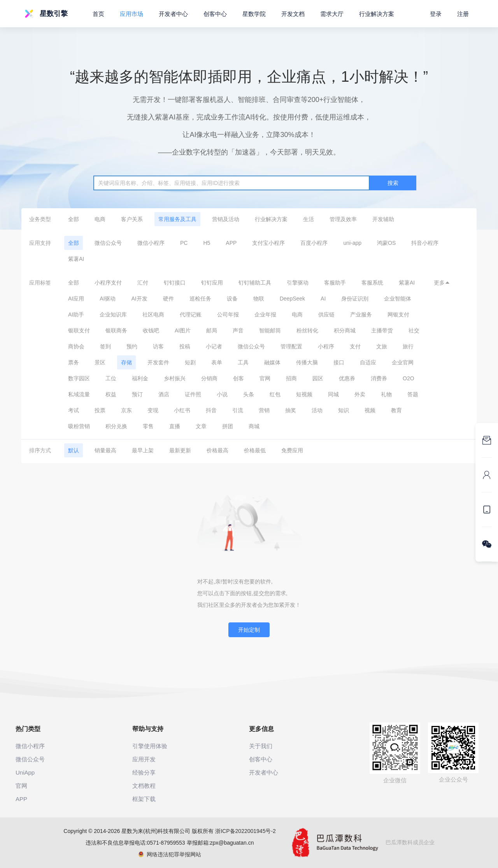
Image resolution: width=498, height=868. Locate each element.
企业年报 (265, 315)
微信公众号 (108, 243)
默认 (74, 450)
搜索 (393, 183)
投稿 (185, 346)
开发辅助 (383, 219)
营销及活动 (226, 219)
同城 (333, 394)
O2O (409, 378)
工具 (243, 362)
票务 (74, 362)
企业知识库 (113, 315)
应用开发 (144, 759)
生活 (309, 219)
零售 (148, 426)
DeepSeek (292, 299)
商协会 (76, 346)
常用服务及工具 (177, 219)
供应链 (326, 315)
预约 (132, 346)
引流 (238, 410)
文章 (201, 426)
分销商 (209, 378)
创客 (238, 378)
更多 (442, 283)
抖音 (211, 410)
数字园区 (79, 378)
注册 (463, 14)
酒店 (164, 394)
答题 (413, 394)
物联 (259, 299)
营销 (264, 410)
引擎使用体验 (150, 746)
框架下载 (144, 799)
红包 (275, 394)
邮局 (212, 330)
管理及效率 (343, 219)
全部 (74, 219)
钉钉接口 (175, 283)
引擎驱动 (298, 283)
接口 (339, 362)
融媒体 (272, 362)
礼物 (386, 394)
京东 (126, 410)
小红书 (182, 410)
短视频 (304, 394)
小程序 (326, 346)
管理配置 (291, 346)
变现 (153, 410)
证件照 (193, 394)
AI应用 (76, 299)
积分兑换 (116, 426)
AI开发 (139, 299)
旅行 (408, 346)
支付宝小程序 (268, 243)
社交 (414, 330)
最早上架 (143, 450)
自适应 (368, 362)
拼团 (228, 426)
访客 (158, 346)
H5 (207, 243)
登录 (436, 14)
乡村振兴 (175, 378)
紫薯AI (76, 259)
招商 (291, 378)
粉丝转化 (307, 330)
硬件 (168, 299)
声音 (238, 330)
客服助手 (335, 283)
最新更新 (180, 450)
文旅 (382, 346)
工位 (111, 378)
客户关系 (132, 219)
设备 (232, 299)
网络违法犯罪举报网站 (170, 854)
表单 (217, 362)
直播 (175, 426)
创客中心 (215, 14)
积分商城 (345, 330)
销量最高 (105, 450)
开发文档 (293, 14)
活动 (317, 410)
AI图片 (183, 330)
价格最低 (255, 450)
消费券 (379, 378)
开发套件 (158, 362)
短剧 (190, 362)
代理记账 (191, 315)
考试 (74, 410)
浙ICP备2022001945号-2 (245, 831)
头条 (249, 394)
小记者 (214, 346)
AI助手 (76, 315)
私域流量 (79, 394)
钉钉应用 (212, 283)
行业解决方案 (271, 219)
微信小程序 (151, 243)
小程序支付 (108, 283)
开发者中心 (173, 14)
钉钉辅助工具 (255, 283)
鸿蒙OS (386, 243)
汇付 (143, 283)
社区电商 (153, 315)
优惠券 (347, 378)
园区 (318, 378)
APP (231, 243)
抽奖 (291, 410)
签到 (105, 346)
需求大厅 (332, 14)
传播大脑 (307, 362)
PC (184, 243)
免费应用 (292, 450)
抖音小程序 (425, 243)
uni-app (352, 243)
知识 (344, 410)
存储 (126, 362)
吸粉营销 (79, 426)
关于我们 (261, 746)
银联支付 (79, 330)
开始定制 (249, 630)
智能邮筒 (270, 330)
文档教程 (144, 786)
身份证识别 (355, 299)
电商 (100, 219)
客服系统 (372, 283)
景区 (100, 362)
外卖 (360, 394)
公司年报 (228, 315)
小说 (222, 394)
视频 (370, 410)
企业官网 (403, 362)
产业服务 (361, 315)
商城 (254, 426)
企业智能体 (398, 299)
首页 (98, 14)
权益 (111, 394)
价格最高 (217, 450)
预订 (137, 394)
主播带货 (382, 330)
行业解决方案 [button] (377, 14)
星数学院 (254, 14)
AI (323, 299)
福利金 (140, 378)
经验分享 (144, 772)
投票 (100, 410)
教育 (396, 410)
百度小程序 (314, 243)
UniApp (25, 772)
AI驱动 (108, 299)
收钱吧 (151, 330)
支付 (355, 346)
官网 (265, 378)
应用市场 (132, 14)
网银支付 (398, 315)
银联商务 (116, 330)
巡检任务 (200, 299)
